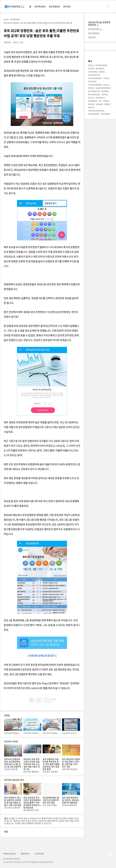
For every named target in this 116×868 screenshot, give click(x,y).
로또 (100, 101)
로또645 (91, 65)
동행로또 (106, 101)
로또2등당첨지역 (94, 75)
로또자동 (91, 104)
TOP (111, 855)
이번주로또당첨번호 (95, 85)
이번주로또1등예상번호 (96, 111)
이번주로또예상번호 (95, 78)
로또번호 (67, 6)
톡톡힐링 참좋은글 (9, 854)
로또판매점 (105, 91)
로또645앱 (99, 104)
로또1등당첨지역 (94, 91)
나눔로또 (106, 78)
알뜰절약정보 (25, 854)
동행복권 (107, 104)
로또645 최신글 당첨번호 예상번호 (99, 24)
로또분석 (91, 107)
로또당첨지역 (100, 98)
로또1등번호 (92, 81)
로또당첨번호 (54, 6)
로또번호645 (100, 68)
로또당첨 (91, 68)
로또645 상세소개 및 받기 (42, 656)
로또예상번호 (40, 6)
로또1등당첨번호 (94, 114)
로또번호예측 (93, 72)
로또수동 (91, 98)
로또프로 (106, 85)
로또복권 (91, 88)
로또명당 (102, 72)
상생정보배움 (39, 854)
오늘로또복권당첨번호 (103, 88)
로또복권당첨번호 (101, 65)
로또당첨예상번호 (94, 94)
